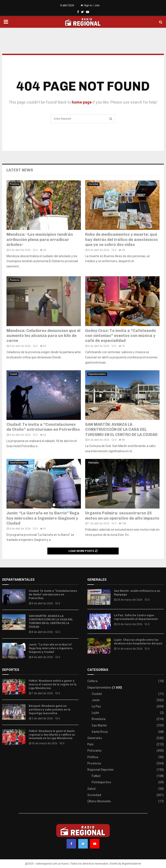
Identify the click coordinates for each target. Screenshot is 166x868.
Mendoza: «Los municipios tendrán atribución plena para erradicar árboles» (40, 240)
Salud (91, 789)
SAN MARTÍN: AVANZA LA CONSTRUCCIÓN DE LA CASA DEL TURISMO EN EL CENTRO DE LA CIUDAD (121, 430)
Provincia (15, 184)
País (90, 744)
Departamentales (97, 374)
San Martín (99, 725)
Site (11, 756)
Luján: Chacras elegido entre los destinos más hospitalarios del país (138, 642)
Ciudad (13, 374)
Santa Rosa (100, 732)
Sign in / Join (90, 5)
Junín (96, 700)
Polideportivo (101, 782)
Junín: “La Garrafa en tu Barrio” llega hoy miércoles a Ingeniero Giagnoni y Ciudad (43, 518)
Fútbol (96, 776)
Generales (95, 738)
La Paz (96, 706)
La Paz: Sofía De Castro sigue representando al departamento (136, 617)
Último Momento (99, 801)
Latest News (20, 170)
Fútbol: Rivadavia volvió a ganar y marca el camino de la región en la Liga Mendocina (53, 684)
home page (82, 102)
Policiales (94, 463)
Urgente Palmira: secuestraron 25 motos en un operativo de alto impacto (122, 516)
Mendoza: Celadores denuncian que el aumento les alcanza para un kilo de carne (43, 336)
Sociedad (93, 184)
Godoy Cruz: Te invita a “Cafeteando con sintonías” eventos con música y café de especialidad (121, 336)
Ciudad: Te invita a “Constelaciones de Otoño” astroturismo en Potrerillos (43, 427)
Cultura (92, 681)
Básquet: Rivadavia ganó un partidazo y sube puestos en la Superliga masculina (50, 710)
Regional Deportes (101, 770)
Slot (5, 756)
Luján (95, 713)
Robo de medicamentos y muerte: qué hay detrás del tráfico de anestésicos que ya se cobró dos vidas (121, 240)
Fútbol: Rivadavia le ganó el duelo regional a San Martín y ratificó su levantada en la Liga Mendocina (52, 735)
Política (93, 757)
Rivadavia (99, 719)
